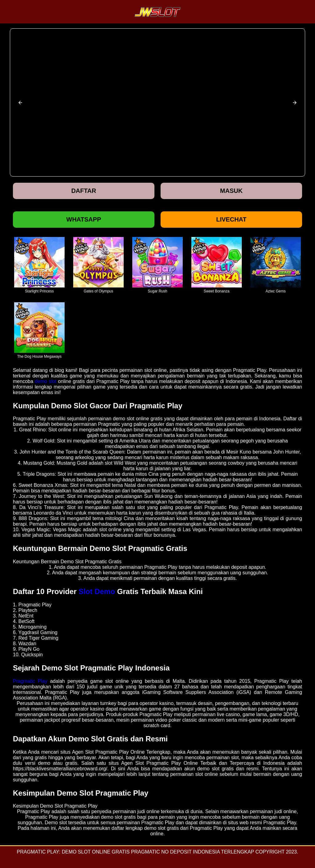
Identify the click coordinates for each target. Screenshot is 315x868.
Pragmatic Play (30, 681)
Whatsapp (84, 219)
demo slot (46, 381)
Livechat (231, 219)
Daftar (84, 191)
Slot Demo (97, 591)
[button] (20, 103)
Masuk (231, 191)
